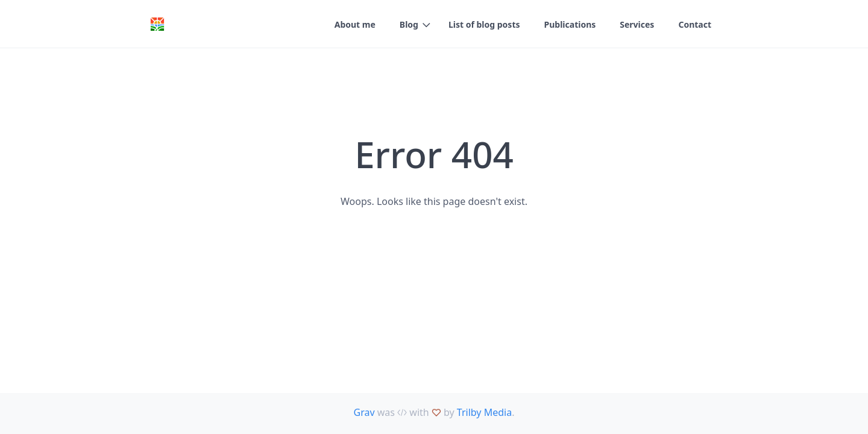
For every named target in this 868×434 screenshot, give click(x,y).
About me (355, 24)
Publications (570, 24)
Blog (409, 24)
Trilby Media (484, 412)
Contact (695, 24)
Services (637, 24)
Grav (364, 412)
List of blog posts (484, 24)
